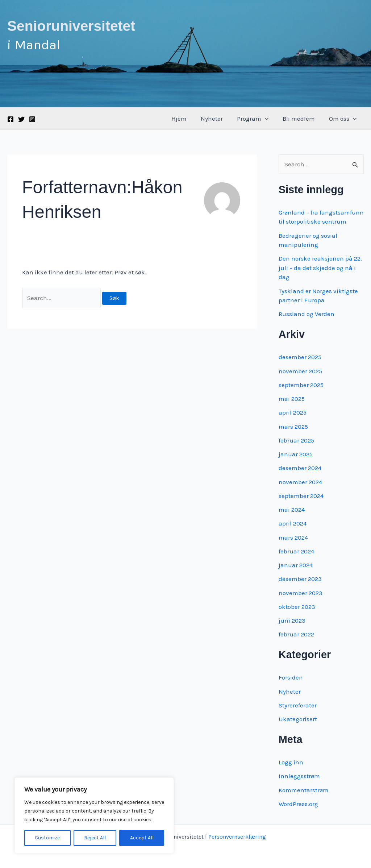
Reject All (95, 838)
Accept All (142, 838)
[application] (270, 119)
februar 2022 (296, 634)
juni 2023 (292, 620)
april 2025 (293, 412)
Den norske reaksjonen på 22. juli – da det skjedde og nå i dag (320, 268)
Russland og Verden (307, 314)
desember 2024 (300, 468)
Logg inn (291, 762)
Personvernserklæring (237, 837)
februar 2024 (296, 551)
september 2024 (301, 496)
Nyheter (218, 119)
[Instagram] (32, 119)
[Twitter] (21, 119)
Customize (47, 838)
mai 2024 (292, 510)
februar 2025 (296, 440)
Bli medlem (302, 119)
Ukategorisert (298, 719)
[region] (94, 815)
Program (257, 119)
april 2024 (293, 523)
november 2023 (301, 593)
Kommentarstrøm (304, 790)
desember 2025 (300, 357)
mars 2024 (293, 537)
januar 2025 (296, 454)
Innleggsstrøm (299, 776)
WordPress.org (298, 804)
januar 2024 (296, 565)
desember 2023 (300, 579)
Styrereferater (298, 705)
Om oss (344, 119)
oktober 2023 (297, 607)
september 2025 (301, 385)
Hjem (187, 119)
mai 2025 (292, 399)
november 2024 (300, 482)
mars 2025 (293, 427)
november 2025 (300, 371)
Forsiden (291, 677)
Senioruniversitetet (71, 26)
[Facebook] (11, 119)
